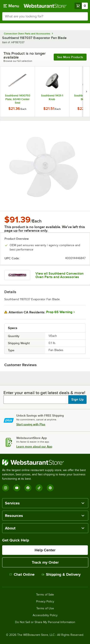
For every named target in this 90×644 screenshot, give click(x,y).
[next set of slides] (86, 92)
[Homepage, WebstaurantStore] (45, 6)
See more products (70, 57)
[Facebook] (28, 488)
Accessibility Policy (45, 615)
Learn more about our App (34, 446)
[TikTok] (39, 488)
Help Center (45, 550)
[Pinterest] (50, 488)
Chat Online (22, 574)
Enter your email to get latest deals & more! (44, 393)
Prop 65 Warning (59, 312)
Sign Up (77, 400)
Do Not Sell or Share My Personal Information (45, 622)
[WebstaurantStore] (45, 462)
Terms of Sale (45, 595)
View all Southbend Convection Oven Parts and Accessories (59, 275)
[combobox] (45, 16)
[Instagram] (6, 488)
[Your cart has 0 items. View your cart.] (81, 6)
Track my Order (45, 562)
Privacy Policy (45, 602)
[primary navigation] (11, 6)
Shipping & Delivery (61, 574)
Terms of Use (45, 608)
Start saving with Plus (31, 424)
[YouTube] (17, 488)
